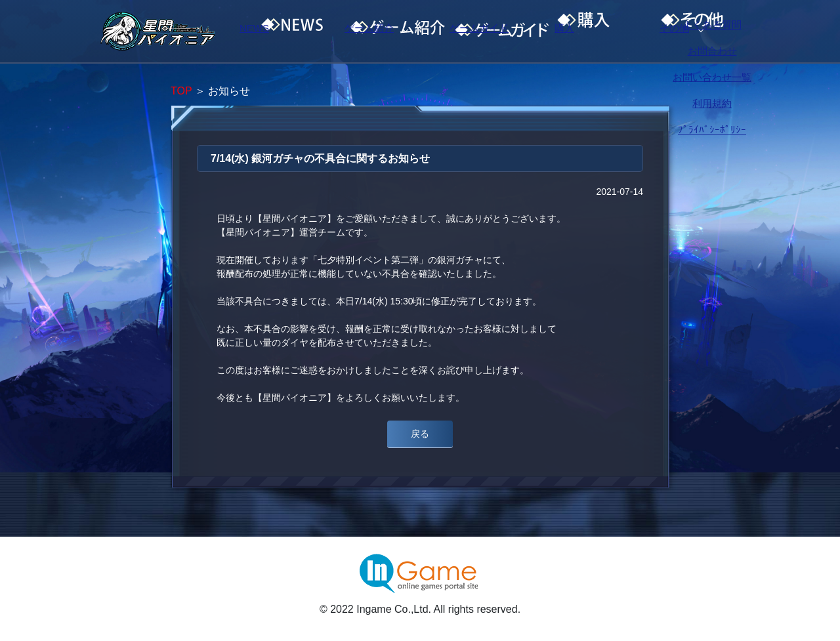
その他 (725, 31)
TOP (181, 91)
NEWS (279, 31)
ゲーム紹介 (390, 31)
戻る (420, 434)
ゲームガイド (502, 31)
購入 (614, 31)
